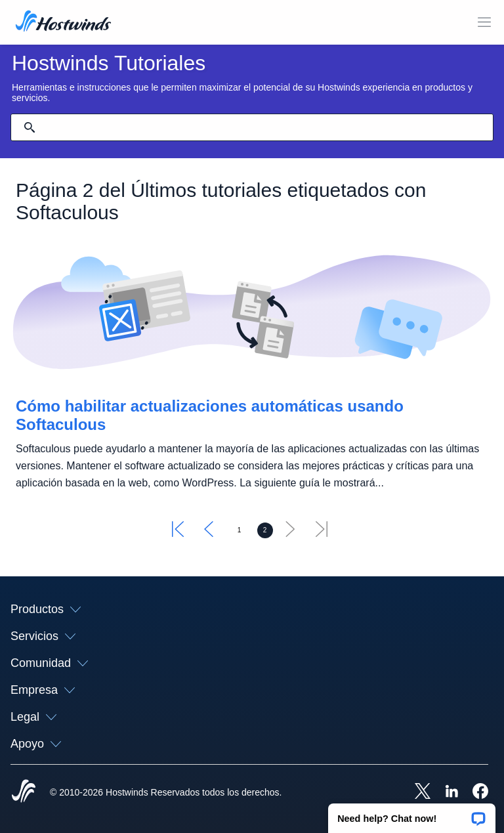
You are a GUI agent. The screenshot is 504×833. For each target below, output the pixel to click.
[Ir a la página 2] (265, 530)
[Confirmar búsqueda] (30, 127)
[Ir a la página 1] (240, 530)
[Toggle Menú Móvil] (484, 22)
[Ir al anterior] (209, 533)
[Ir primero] (178, 533)
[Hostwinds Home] (24, 792)
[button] (412, 814)
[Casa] (63, 22)
